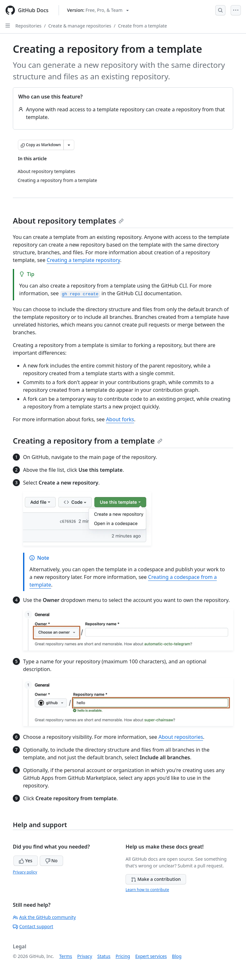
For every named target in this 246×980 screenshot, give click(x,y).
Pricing (123, 956)
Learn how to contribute (147, 890)
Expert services (151, 956)
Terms (66, 956)
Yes (26, 861)
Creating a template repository (83, 260)
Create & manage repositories (80, 26)
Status (104, 956)
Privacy (85, 956)
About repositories (181, 737)
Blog (177, 956)
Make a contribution (156, 879)
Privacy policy (25, 872)
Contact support (33, 926)
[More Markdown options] (69, 145)
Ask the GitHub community (44, 917)
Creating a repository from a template (88, 441)
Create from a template (142, 26)
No (51, 861)
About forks (120, 419)
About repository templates (68, 221)
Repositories (29, 26)
